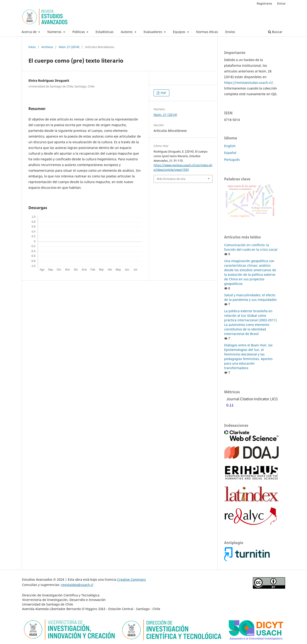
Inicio (32, 47)
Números (55, 32)
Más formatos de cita (171, 179)
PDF (163, 93)
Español (230, 153)
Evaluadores (153, 32)
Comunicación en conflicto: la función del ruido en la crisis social (251, 247)
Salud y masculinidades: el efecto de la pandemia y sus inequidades (250, 297)
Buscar (275, 32)
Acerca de (30, 32)
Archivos (47, 47)
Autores (127, 32)
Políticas (79, 32)
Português (232, 160)
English (230, 146)
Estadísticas (105, 32)
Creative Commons (132, 579)
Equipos (180, 32)
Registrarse (264, 3)
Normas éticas (207, 32)
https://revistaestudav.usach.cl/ (249, 83)
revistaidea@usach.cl (77, 585)
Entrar (281, 3)
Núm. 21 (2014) (69, 47)
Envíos (230, 32)
